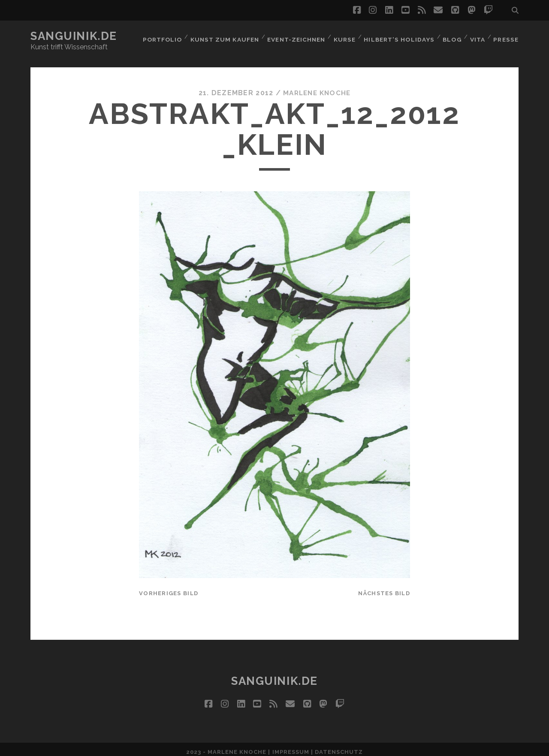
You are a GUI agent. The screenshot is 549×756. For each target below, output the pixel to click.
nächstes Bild (384, 588)
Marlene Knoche (317, 88)
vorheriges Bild (169, 588)
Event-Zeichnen (294, 36)
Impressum (291, 747)
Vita (477, 36)
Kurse (343, 36)
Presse (507, 36)
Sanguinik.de (74, 36)
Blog (450, 36)
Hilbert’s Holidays (398, 36)
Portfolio (161, 36)
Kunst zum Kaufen (223, 36)
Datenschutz (339, 747)
